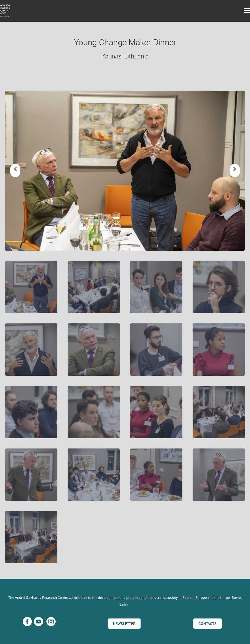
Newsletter (124, 623)
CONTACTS (208, 623)
